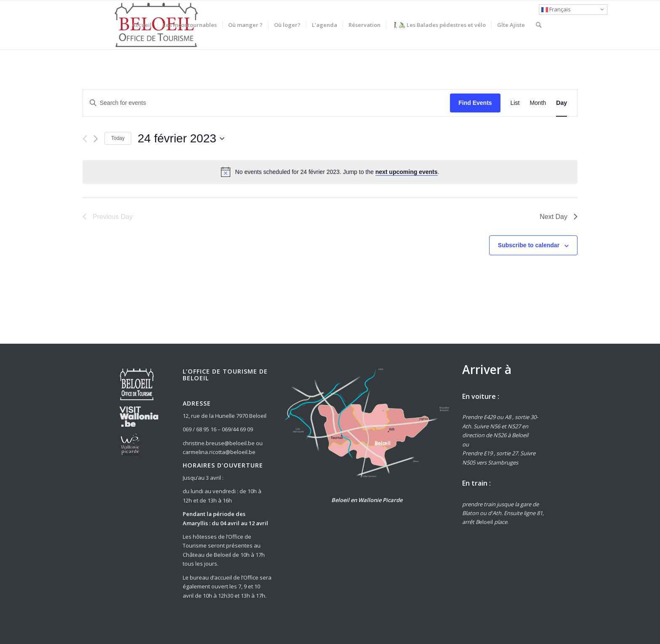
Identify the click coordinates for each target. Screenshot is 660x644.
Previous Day (108, 217)
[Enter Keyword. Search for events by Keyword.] (266, 103)
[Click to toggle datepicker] (181, 139)
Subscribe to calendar (529, 245)
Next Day (559, 217)
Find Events (475, 103)
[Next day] (96, 139)
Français (556, 9)
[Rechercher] (539, 25)
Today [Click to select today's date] (118, 138)
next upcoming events (407, 172)
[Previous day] (85, 139)
